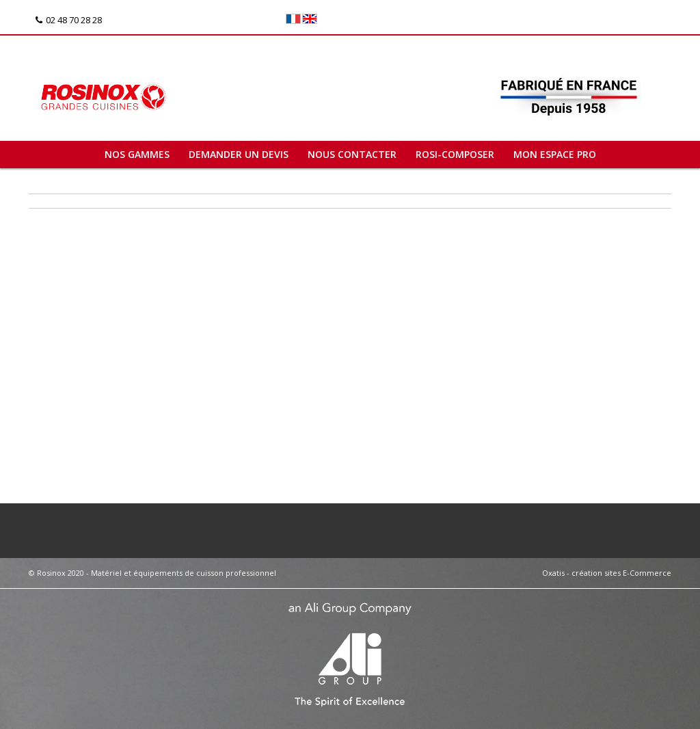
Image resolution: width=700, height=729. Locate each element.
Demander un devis (239, 154)
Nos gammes (137, 154)
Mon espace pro (555, 154)
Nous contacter (352, 154)
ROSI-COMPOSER (455, 154)
